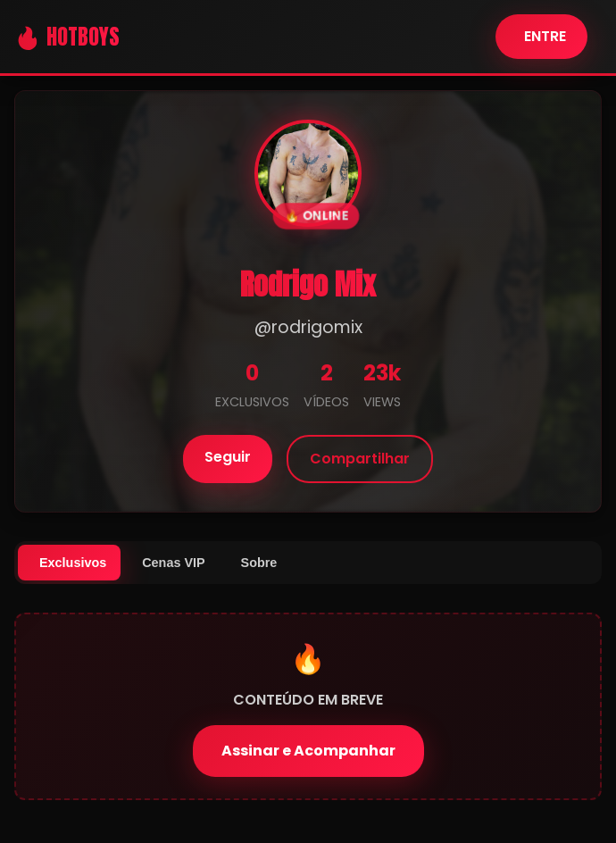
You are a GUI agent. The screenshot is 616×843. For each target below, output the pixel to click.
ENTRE (545, 36)
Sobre (259, 563)
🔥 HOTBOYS (67, 37)
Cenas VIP (173, 563)
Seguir (228, 457)
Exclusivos (73, 563)
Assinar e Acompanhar (308, 751)
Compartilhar (360, 459)
